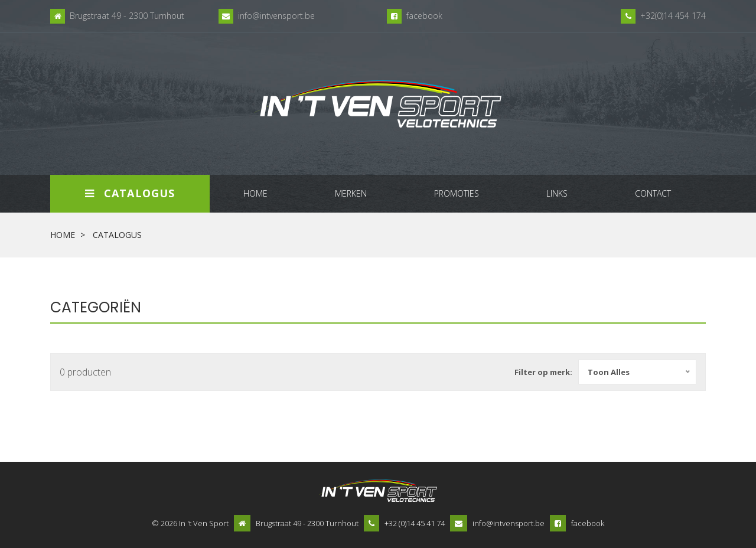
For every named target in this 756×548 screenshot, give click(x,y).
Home (63, 235)
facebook (424, 16)
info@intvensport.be (276, 16)
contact (653, 193)
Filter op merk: (543, 372)
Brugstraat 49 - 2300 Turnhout (127, 16)
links (557, 193)
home (255, 193)
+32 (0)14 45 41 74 (415, 523)
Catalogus (130, 193)
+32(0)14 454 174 (673, 16)
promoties (457, 193)
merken (351, 193)
